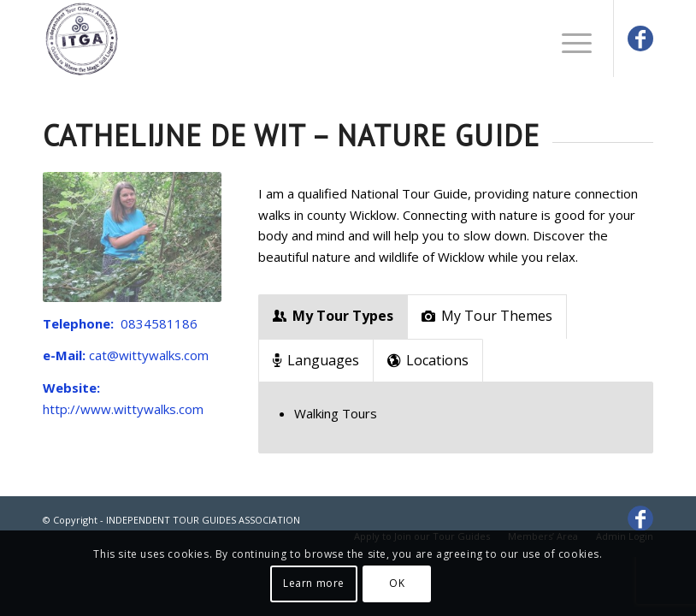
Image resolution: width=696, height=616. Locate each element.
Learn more (314, 583)
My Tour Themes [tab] (487, 316)
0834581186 (159, 323)
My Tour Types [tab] (333, 316)
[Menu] (568, 38)
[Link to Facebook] (640, 38)
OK (397, 583)
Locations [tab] (428, 360)
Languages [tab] (316, 360)
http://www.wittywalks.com (123, 409)
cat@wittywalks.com (149, 355)
